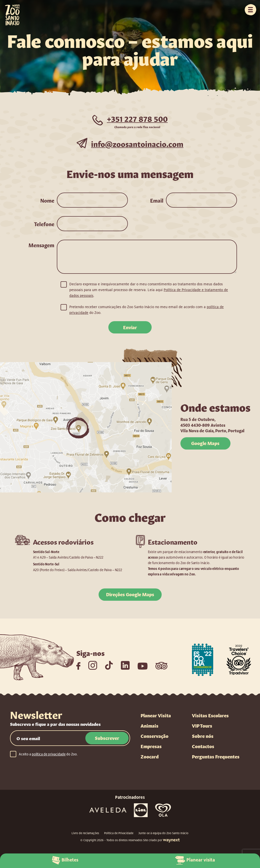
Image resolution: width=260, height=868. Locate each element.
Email (157, 200)
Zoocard (150, 757)
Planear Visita (156, 716)
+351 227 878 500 (137, 118)
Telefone (44, 224)
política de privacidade (49, 754)
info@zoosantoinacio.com (137, 143)
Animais (150, 726)
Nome (47, 200)
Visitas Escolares (210, 716)
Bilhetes (65, 860)
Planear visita (195, 860)
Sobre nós (203, 736)
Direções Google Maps (130, 594)
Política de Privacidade (119, 833)
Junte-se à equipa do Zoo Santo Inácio (163, 833)
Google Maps (205, 443)
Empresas (151, 746)
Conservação (155, 736)
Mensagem (41, 245)
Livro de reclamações (85, 833)
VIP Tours (202, 726)
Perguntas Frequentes (216, 757)
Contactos (203, 746)
